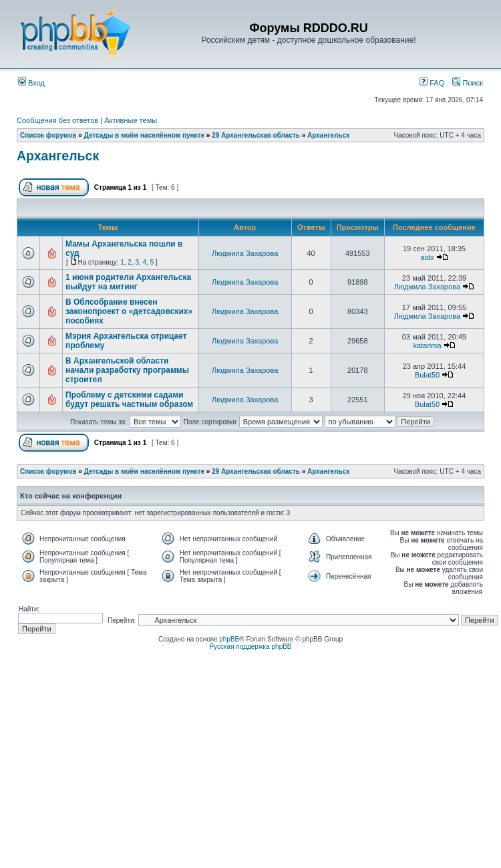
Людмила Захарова (245, 253)
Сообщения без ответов (57, 120)
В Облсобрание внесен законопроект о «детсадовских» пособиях (129, 311)
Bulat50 (427, 375)
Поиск (468, 83)
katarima (427, 345)
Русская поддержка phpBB (250, 646)
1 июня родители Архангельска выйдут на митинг (128, 282)
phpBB (229, 639)
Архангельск (328, 135)
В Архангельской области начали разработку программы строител (127, 370)
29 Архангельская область (256, 135)
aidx (427, 257)
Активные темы (131, 120)
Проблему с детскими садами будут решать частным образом (129, 400)
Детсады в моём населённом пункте (144, 135)
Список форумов (48, 135)
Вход (31, 83)
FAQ (432, 83)
